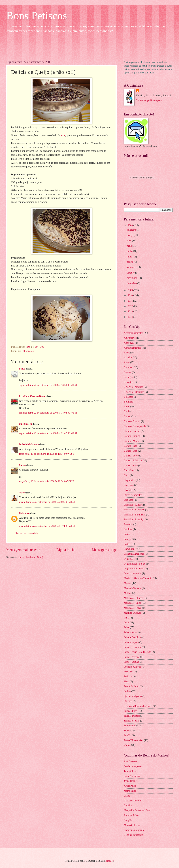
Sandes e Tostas (132, 721)
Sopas (127, 731)
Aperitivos (129, 343)
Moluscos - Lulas (133, 603)
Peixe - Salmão (131, 662)
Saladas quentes (132, 716)
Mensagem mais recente (23, 550)
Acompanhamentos (134, 333)
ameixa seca (25, 424)
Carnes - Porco (131, 456)
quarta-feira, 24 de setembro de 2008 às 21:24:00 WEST (47, 526)
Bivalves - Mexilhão (134, 392)
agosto (130, 262)
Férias (127, 534)
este (63, 135)
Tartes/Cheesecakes (134, 740)
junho (130, 251)
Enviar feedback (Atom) (31, 557)
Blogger (109, 861)
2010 (130, 295)
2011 (130, 301)
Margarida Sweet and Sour (137, 810)
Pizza (127, 682)
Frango (127, 539)
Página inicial (66, 550)
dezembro (132, 283)
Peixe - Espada (131, 642)
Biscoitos (128, 382)
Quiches (128, 701)
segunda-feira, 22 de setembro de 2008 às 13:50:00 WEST (48, 385)
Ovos (126, 623)
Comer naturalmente (134, 830)
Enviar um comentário (27, 533)
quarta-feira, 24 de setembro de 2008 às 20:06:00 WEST (47, 502)
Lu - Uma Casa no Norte (32, 396)
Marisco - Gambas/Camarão (138, 578)
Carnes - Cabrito (132, 421)
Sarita (22, 465)
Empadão (129, 500)
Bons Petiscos (37, 16)
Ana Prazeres (130, 761)
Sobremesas (28, 351)
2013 (130, 311)
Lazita (127, 796)
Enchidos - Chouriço (134, 510)
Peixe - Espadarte (133, 647)
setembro (132, 267)
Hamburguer (130, 549)
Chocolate (129, 470)
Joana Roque (130, 781)
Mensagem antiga (104, 550)
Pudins (127, 691)
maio (130, 246)
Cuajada (128, 490)
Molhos (128, 593)
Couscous (129, 485)
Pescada (128, 672)
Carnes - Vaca (131, 466)
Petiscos (128, 676)
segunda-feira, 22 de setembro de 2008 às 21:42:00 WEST (48, 433)
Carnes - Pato (131, 446)
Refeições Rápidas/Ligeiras (138, 706)
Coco (126, 475)
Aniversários (130, 338)
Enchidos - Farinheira (135, 515)
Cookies (128, 805)
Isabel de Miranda (29, 444)
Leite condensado (133, 573)
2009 (130, 290)
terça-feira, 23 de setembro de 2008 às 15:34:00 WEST (47, 454)
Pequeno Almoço (132, 667)
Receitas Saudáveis (133, 835)
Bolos (127, 407)
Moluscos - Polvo (133, 608)
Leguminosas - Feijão (135, 564)
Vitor (22, 493)
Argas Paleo (130, 786)
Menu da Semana (133, 588)
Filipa (22, 369)
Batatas (128, 372)
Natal (127, 618)
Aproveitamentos (132, 348)
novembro (132, 278)
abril (130, 241)
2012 (130, 306)
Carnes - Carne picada (135, 426)
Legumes (128, 559)
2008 (130, 225)
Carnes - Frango (132, 436)
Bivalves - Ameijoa (134, 387)
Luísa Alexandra (132, 776)
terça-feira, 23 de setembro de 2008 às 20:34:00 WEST (47, 481)
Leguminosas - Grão (134, 569)
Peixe (127, 627)
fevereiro (132, 230)
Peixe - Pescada (132, 657)
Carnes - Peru (131, 451)
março (130, 235)
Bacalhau (128, 367)
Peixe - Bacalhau (132, 637)
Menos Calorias (132, 825)
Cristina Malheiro (133, 801)
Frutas (127, 544)
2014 (130, 317)
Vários (127, 745)
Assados (128, 358)
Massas (128, 583)
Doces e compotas (133, 495)
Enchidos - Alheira (133, 505)
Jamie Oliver (130, 771)
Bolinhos (128, 402)
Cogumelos (130, 480)
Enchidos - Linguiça (134, 520)
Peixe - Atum (130, 632)
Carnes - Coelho (132, 431)
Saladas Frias (130, 711)
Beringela (129, 377)
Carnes (127, 416)
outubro (131, 273)
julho (130, 257)
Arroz (127, 353)
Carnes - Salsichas (133, 461)
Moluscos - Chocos (134, 598)
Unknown (24, 513)
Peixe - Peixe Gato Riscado (138, 652)
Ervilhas (128, 529)
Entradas (128, 524)
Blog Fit (128, 820)
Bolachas (128, 397)
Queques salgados (133, 696)
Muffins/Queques (133, 613)
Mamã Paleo (130, 791)
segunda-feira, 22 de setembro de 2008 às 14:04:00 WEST (48, 413)
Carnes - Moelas (132, 441)
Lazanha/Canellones (134, 554)
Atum (127, 362)
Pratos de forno (131, 686)
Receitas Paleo (131, 815)
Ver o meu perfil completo (149, 100)
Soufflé (127, 735)
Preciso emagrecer (133, 766)
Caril (126, 411)
